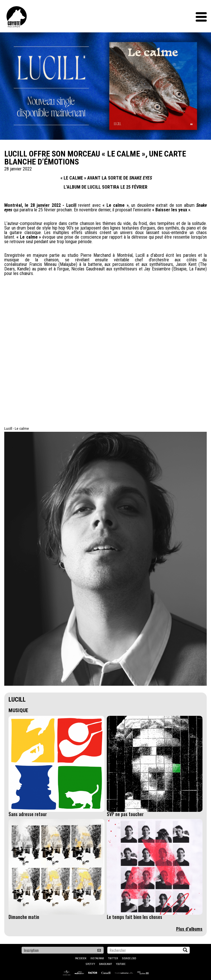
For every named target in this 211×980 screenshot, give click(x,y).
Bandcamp (105, 964)
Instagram (97, 958)
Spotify (90, 964)
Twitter (113, 958)
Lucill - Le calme (17, 428)
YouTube (121, 964)
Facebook (81, 958)
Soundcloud (129, 958)
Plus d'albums (189, 929)
